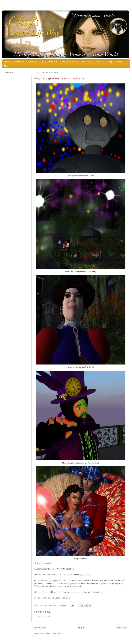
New (6, 66)
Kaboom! (86, 62)
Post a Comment (44, 616)
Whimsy (53, 62)
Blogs (110, 62)
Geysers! (99, 62)
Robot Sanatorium (69, 62)
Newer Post (40, 628)
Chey (43, 62)
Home (8, 62)
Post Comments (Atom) (53, 633)
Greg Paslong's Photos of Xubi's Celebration (59, 79)
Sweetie (32, 62)
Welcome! (19, 62)
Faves (120, 62)
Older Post (122, 628)
